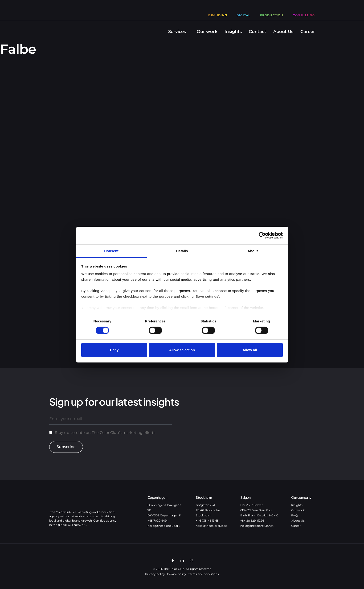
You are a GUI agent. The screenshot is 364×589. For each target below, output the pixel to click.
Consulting (304, 15)
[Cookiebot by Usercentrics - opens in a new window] (262, 235)
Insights (233, 32)
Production (272, 15)
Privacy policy (155, 574)
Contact (258, 32)
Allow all (250, 350)
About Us (283, 32)
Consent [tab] (111, 251)
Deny (114, 350)
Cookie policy (177, 574)
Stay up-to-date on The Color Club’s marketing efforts (105, 433)
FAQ (294, 515)
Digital (243, 15)
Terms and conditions (204, 574)
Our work (207, 32)
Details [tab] (182, 251)
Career (308, 32)
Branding (218, 15)
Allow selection (182, 350)
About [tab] (253, 251)
